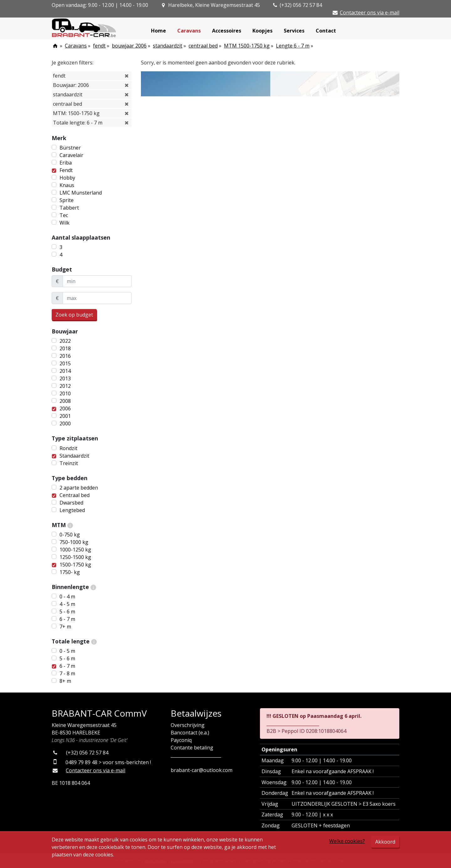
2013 (65, 378)
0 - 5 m (67, 651)
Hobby (67, 178)
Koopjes (262, 31)
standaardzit (168, 46)
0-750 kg (70, 535)
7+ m (65, 627)
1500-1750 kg (75, 565)
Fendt (66, 170)
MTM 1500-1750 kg (247, 46)
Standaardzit (74, 456)
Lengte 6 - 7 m (293, 46)
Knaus (67, 185)
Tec (64, 215)
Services (294, 31)
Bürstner (70, 148)
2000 (65, 424)
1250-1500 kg (75, 557)
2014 (65, 371)
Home (158, 31)
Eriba (66, 163)
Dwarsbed (71, 503)
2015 (65, 363)
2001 (65, 416)
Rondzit (68, 448)
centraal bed (203, 46)
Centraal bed (75, 495)
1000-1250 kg (75, 550)
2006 (65, 409)
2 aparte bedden (79, 488)
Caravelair (71, 155)
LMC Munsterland (81, 193)
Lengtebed (72, 510)
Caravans (189, 31)
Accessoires (227, 31)
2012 (65, 386)
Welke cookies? (347, 841)
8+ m (65, 681)
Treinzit (69, 463)
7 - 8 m (67, 673)
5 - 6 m (67, 612)
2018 (65, 348)
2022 (65, 341)
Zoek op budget (74, 315)
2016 (65, 356)
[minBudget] (97, 281)
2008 (65, 401)
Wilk (65, 223)
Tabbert (69, 208)
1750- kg (70, 572)
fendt (99, 46)
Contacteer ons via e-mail (370, 13)
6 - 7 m (67, 619)
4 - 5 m (67, 604)
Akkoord (385, 842)
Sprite (67, 200)
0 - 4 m (67, 596)
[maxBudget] (97, 298)
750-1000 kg (74, 542)
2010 (65, 393)
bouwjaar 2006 (129, 46)
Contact (326, 31)
